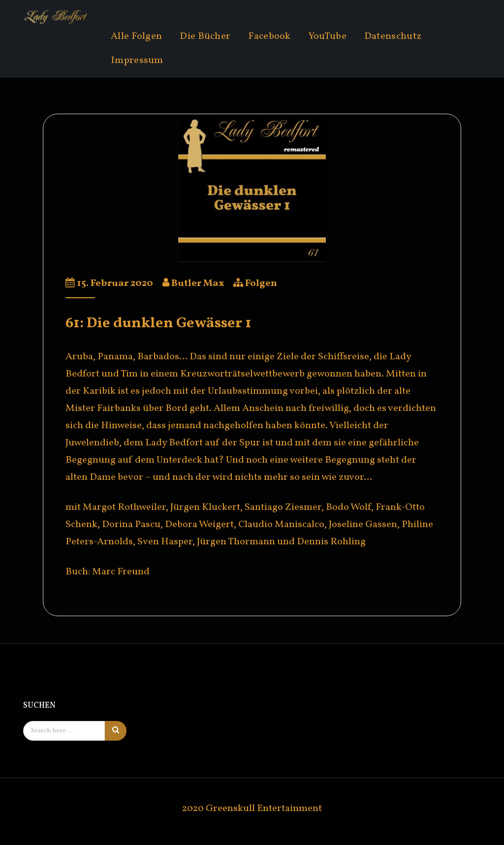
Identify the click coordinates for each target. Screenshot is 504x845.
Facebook (269, 36)
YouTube (328, 36)
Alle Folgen (136, 36)
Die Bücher (205, 36)
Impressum (137, 61)
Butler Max (198, 283)
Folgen (261, 283)
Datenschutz (393, 36)
